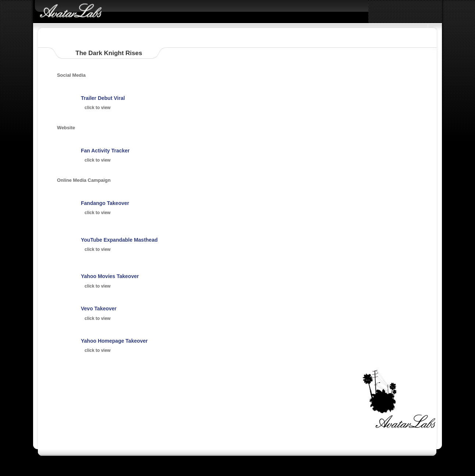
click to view (98, 108)
